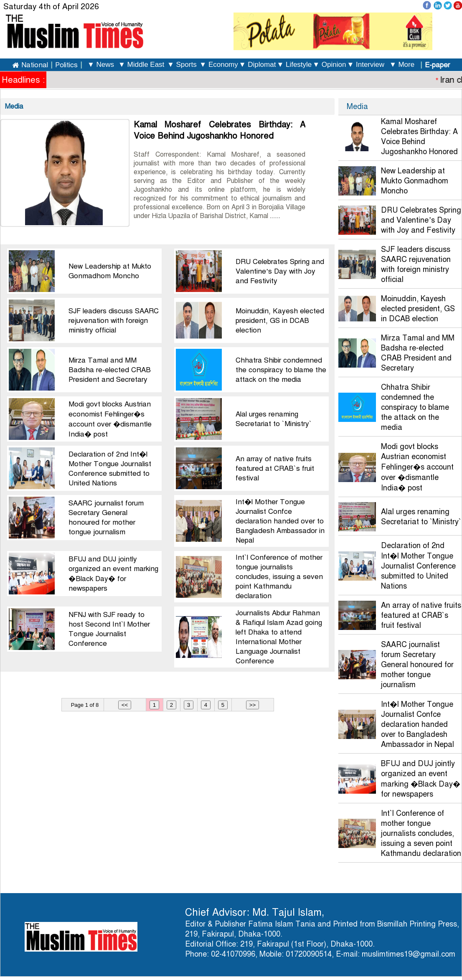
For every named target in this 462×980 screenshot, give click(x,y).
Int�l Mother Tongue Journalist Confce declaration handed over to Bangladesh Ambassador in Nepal (280, 521)
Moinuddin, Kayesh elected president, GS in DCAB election (280, 321)
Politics (66, 65)
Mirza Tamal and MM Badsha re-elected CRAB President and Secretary (110, 370)
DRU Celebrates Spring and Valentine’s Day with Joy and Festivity (280, 271)
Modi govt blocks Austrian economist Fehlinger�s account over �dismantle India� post (417, 467)
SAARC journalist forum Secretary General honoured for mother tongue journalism (417, 665)
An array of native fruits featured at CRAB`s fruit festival (275, 468)
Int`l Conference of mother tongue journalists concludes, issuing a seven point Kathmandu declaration (279, 577)
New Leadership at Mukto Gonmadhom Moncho (415, 181)
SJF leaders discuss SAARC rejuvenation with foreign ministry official (114, 321)
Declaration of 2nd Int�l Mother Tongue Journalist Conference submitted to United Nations (418, 566)
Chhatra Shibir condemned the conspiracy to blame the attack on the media (281, 370)
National (35, 65)
